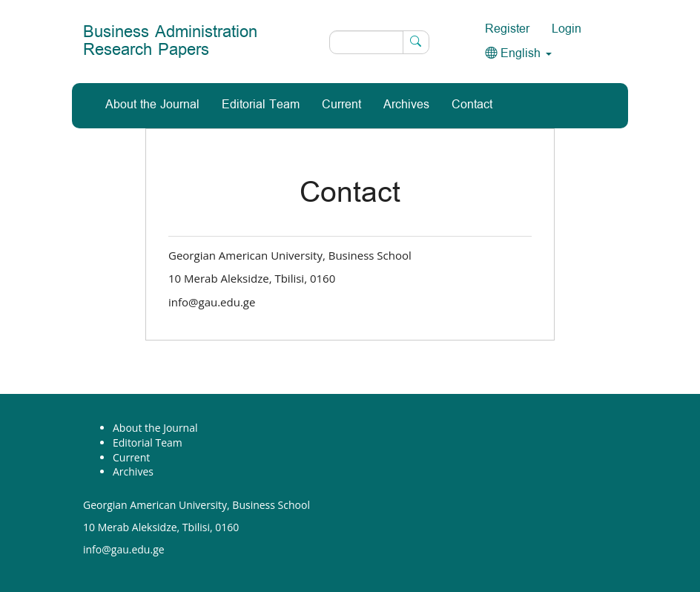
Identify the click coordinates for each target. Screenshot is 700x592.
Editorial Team (261, 105)
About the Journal (152, 105)
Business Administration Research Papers (170, 41)
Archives (406, 105)
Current (341, 105)
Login (567, 29)
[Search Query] (379, 42)
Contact (472, 105)
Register (507, 29)
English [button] (518, 54)
